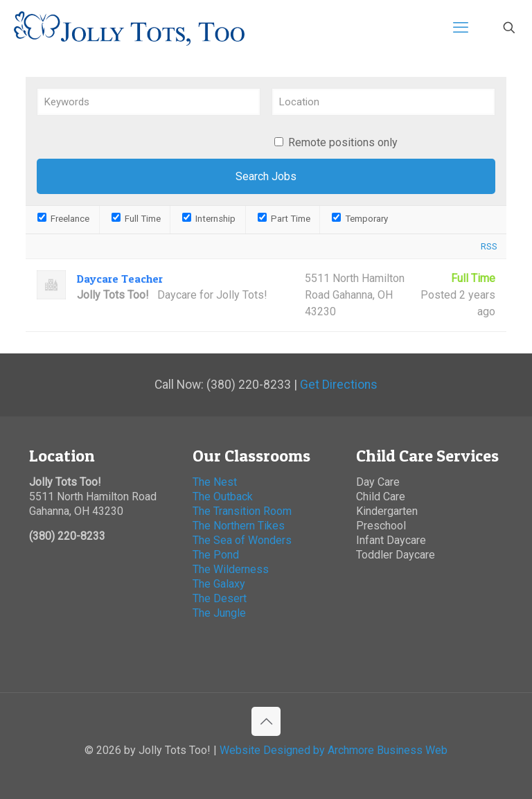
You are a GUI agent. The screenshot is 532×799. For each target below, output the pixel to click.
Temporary (360, 218)
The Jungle (221, 613)
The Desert (220, 598)
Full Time (136, 218)
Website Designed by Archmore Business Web (334, 750)
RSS (489, 246)
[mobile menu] (461, 28)
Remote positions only (343, 142)
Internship (209, 218)
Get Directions (339, 385)
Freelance (63, 218)
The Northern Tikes (239, 526)
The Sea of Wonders (242, 540)
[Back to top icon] (266, 721)
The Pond (216, 555)
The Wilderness (231, 569)
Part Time (284, 218)
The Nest (215, 482)
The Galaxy (219, 584)
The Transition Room (242, 511)
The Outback (223, 497)
